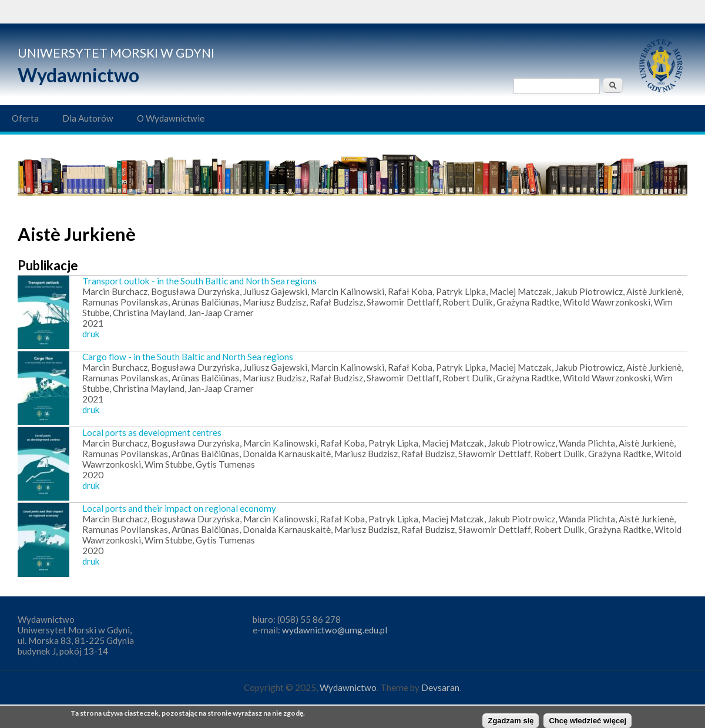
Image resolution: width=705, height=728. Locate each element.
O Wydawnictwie (171, 118)
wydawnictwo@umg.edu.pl (335, 630)
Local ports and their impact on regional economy (179, 508)
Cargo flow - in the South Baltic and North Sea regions (188, 357)
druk (91, 334)
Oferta (25, 118)
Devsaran (440, 687)
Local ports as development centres (152, 432)
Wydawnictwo (78, 75)
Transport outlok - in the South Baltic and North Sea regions (199, 281)
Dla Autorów (88, 118)
